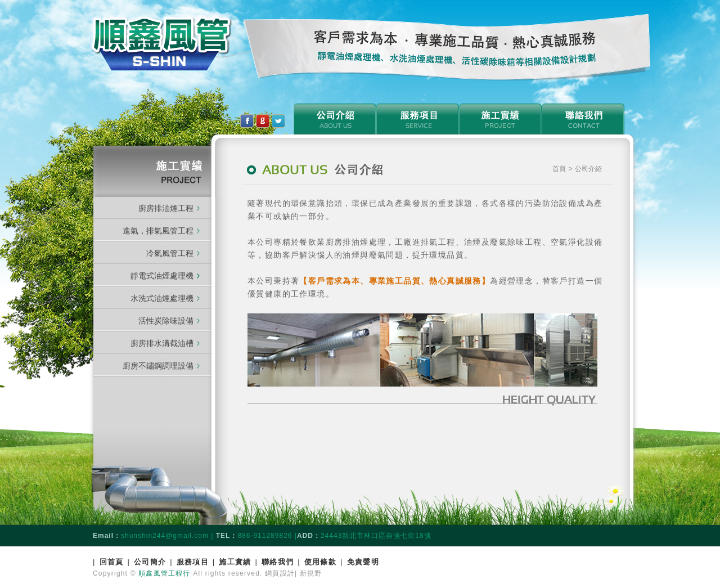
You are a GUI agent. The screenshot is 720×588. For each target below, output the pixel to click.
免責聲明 (363, 562)
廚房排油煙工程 (166, 208)
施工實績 (235, 562)
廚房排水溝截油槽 (162, 343)
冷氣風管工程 (170, 253)
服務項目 (193, 562)
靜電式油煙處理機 (165, 276)
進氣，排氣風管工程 (158, 231)
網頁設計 (280, 573)
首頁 (560, 169)
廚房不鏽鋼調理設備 (158, 366)
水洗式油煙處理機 (162, 298)
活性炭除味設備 (166, 321)
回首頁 (112, 562)
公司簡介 (150, 562)
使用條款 (320, 562)
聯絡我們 (278, 562)
